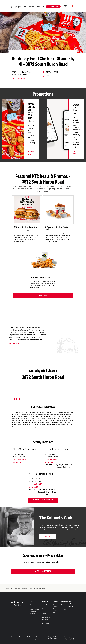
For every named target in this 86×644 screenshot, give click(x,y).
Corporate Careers (55, 610)
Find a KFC (71, 607)
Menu (31, 605)
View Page (17, 463)
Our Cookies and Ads (32, 637)
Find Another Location (43, 501)
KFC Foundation (46, 611)
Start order (53, 7)
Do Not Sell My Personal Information (20, 639)
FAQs (62, 605)
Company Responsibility (46, 614)
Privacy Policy (14, 637)
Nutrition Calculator (34, 609)
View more (43, 296)
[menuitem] (25, 7)
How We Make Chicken (46, 608)
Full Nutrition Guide (34, 607)
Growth (55, 615)
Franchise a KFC (46, 617)
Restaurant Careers (55, 606)
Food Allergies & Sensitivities (34, 612)
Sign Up (48, 537)
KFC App (63, 609)
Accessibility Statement (35, 639)
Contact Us (64, 607)
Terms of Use (22, 637)
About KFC (45, 605)
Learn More (15, 344)
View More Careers (43, 572)
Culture (55, 613)
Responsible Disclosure (45, 620)
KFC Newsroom (46, 623)
